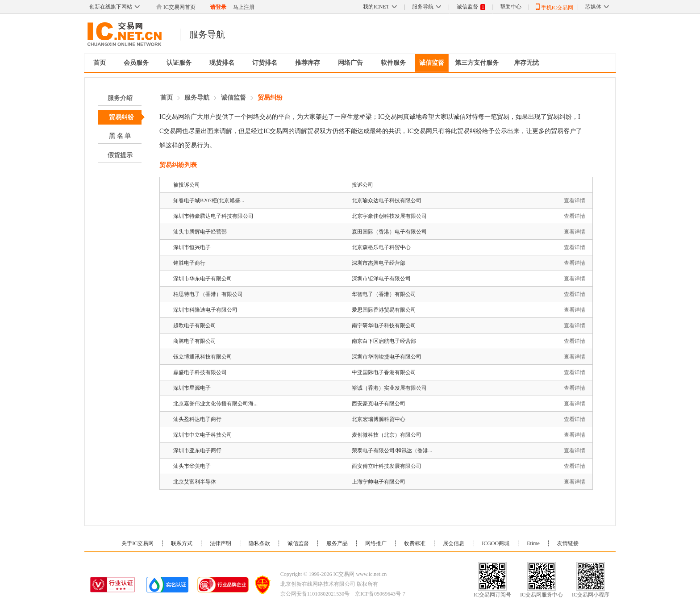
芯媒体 (597, 7)
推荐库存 (308, 63)
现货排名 (222, 63)
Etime (533, 543)
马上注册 (244, 7)
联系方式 (182, 543)
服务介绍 (120, 98)
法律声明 (221, 543)
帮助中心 (511, 7)
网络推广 (376, 543)
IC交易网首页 (176, 7)
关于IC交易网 (137, 543)
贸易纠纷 (121, 117)
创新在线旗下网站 (115, 7)
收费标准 (415, 543)
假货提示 (120, 155)
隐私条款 (259, 543)
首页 (100, 63)
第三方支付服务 (477, 63)
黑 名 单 (120, 136)
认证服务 (179, 63)
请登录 (218, 7)
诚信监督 (471, 7)
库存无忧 (526, 63)
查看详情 (575, 200)
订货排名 (265, 63)
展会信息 (454, 543)
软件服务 (393, 63)
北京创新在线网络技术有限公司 (318, 584)
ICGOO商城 (496, 543)
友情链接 (568, 543)
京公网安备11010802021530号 (315, 594)
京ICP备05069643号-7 (380, 594)
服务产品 (337, 543)
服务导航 (427, 7)
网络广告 (350, 63)
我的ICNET (380, 7)
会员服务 (136, 63)
